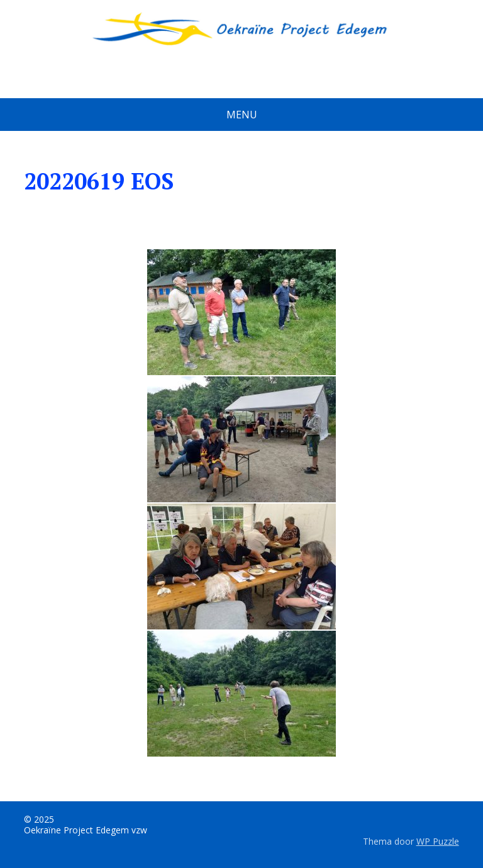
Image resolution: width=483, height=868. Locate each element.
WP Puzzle (438, 841)
